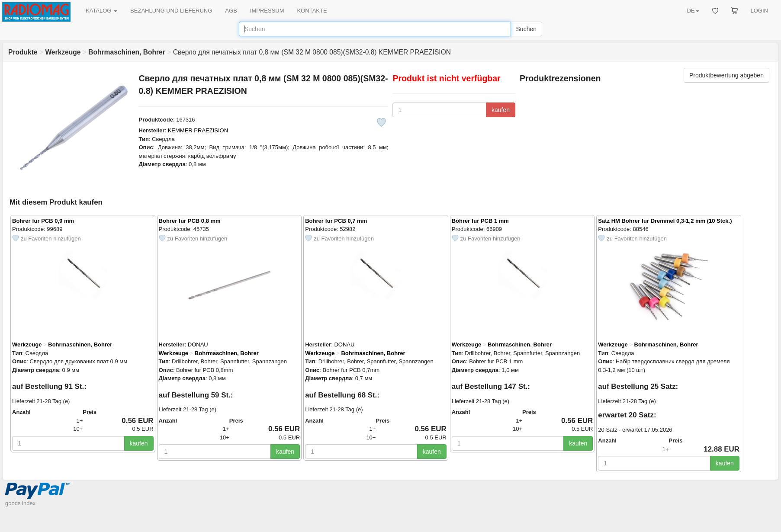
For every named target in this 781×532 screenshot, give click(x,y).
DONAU (198, 345)
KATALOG (101, 11)
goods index (20, 503)
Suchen (526, 29)
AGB (231, 11)
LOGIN (759, 11)
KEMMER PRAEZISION (198, 130)
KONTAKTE (312, 11)
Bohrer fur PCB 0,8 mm (190, 221)
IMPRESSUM (267, 11)
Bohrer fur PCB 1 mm (480, 221)
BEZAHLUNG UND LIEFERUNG (171, 11)
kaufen (501, 110)
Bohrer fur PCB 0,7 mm (336, 221)
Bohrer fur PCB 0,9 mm (43, 221)
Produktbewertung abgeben (726, 75)
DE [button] (693, 11)
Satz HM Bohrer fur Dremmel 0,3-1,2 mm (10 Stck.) (665, 221)
